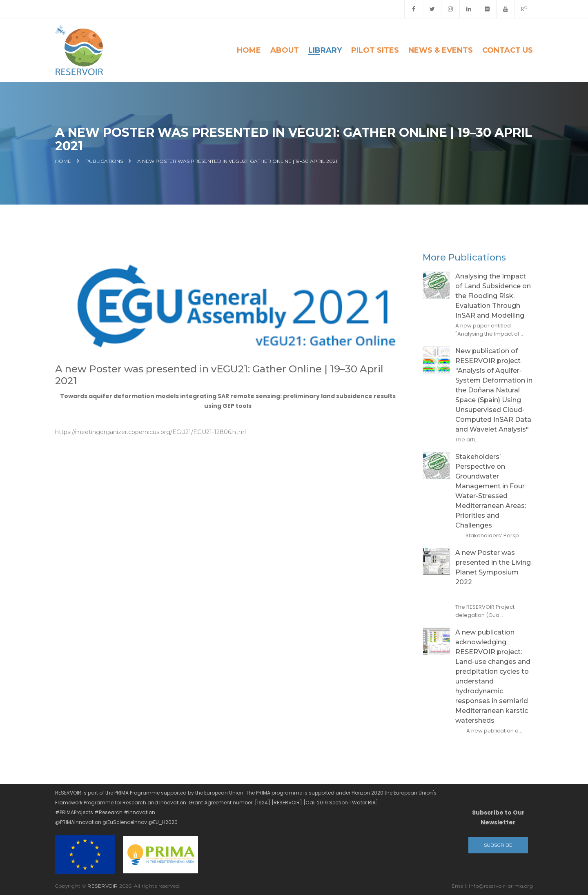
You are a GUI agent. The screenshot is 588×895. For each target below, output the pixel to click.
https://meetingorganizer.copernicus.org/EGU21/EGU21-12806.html (150, 432)
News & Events (441, 50)
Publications (104, 161)
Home (249, 50)
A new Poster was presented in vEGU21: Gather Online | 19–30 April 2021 (237, 161)
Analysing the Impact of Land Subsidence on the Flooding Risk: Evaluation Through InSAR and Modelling (493, 296)
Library (325, 50)
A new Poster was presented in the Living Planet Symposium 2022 (493, 567)
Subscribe (498, 845)
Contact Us (508, 50)
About (285, 50)
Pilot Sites (375, 50)
